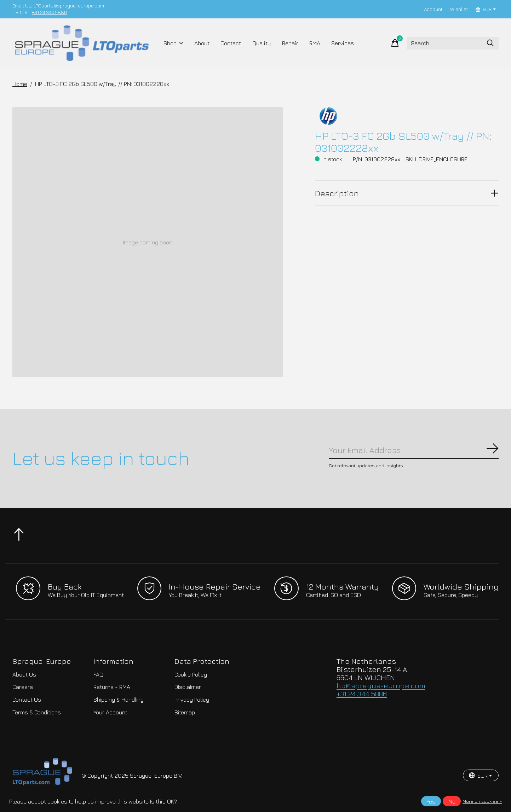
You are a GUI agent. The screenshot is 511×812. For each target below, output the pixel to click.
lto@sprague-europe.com (381, 686)
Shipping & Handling (119, 700)
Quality (262, 43)
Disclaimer (188, 687)
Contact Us (27, 700)
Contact (231, 43)
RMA (315, 43)
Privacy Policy (192, 700)
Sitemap (185, 712)
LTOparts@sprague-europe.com (69, 6)
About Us (24, 674)
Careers (23, 687)
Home (20, 84)
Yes (431, 801)
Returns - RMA (112, 687)
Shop (174, 43)
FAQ (98, 674)
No (452, 801)
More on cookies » (482, 801)
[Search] (453, 43)
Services (343, 43)
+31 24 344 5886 (50, 12)
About (202, 43)
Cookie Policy (191, 674)
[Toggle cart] (395, 43)
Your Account (110, 712)
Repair (290, 43)
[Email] (414, 450)
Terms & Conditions (37, 712)
